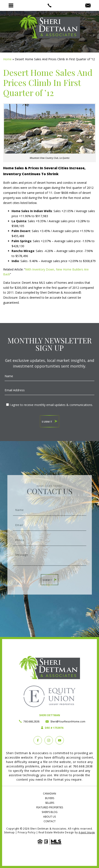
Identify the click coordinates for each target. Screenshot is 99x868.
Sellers (50, 803)
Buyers (50, 798)
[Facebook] (38, 740)
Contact (50, 821)
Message (49, 554)
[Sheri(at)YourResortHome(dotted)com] (88, 6)
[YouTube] (60, 740)
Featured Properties (50, 807)
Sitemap (9, 832)
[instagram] (49, 740)
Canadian (49, 794)
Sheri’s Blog (50, 812)
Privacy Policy (27, 832)
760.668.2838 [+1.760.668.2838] (31, 722)
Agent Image (87, 832)
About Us (49, 817)
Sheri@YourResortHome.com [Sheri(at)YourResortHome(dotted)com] (68, 722)
